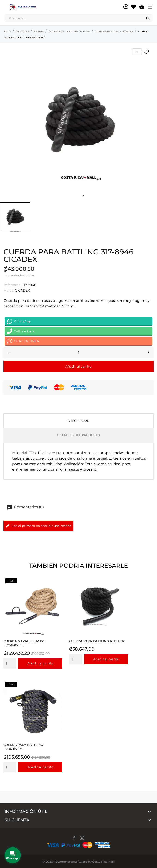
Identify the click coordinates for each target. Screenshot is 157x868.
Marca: (9, 290)
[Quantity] (10, 664)
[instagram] (82, 838)
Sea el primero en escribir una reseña (38, 526)
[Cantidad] (78, 353)
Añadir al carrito (78, 366)
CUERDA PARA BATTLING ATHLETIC (97, 641)
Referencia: (12, 285)
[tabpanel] (78, 122)
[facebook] (74, 838)
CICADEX (22, 290)
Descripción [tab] (79, 421)
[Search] (148, 18)
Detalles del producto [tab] (78, 435)
